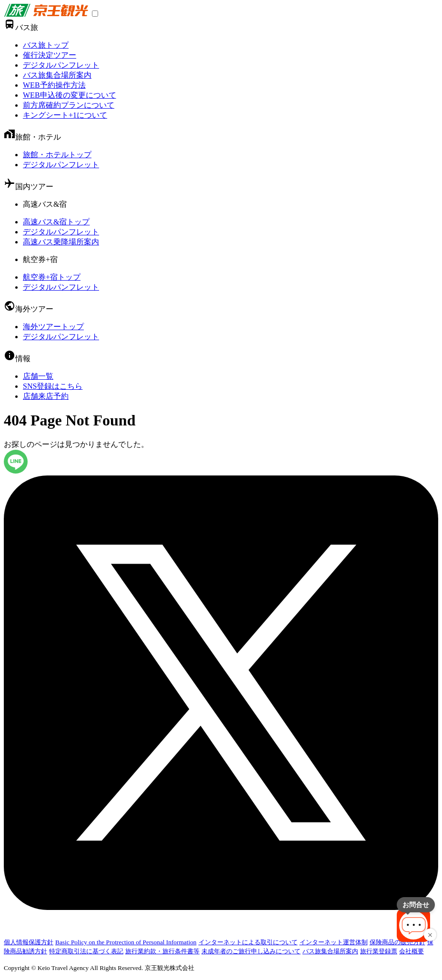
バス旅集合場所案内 (57, 75)
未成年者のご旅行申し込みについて (251, 951)
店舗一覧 (38, 376)
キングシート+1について (65, 115)
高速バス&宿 (45, 204)
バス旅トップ (46, 45)
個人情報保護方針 (29, 942)
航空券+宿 (40, 259)
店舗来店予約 (46, 396)
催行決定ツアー (50, 55)
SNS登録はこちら (53, 386)
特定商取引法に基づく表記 (86, 951)
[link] (46, 14)
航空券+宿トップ (52, 277)
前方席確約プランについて (69, 105)
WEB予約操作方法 (54, 85)
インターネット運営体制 (334, 942)
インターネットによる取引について (248, 942)
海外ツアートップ (53, 327)
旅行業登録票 (379, 951)
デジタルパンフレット (61, 65)
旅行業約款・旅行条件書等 (162, 951)
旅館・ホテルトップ (57, 155)
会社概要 (412, 951)
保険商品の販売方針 (397, 942)
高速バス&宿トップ (56, 222)
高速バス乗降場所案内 (61, 242)
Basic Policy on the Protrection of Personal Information (126, 942)
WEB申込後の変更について (70, 95)
